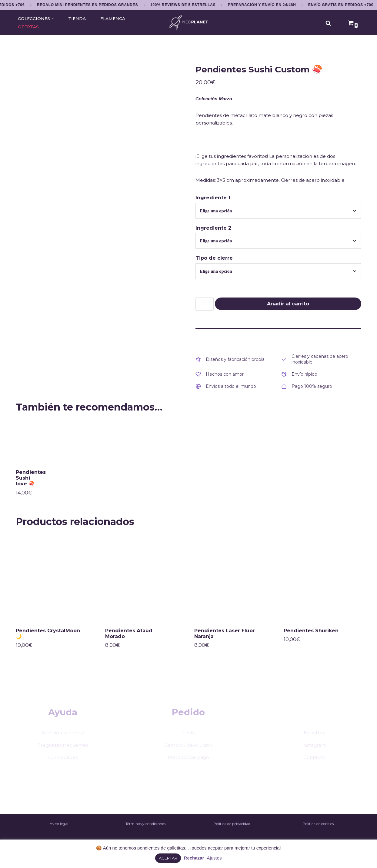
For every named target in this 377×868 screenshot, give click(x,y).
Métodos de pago (189, 769)
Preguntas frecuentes (63, 756)
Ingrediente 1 (213, 204)
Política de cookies (318, 836)
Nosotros (314, 744)
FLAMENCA (114, 18)
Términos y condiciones (145, 836)
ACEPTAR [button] (168, 858)
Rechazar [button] (194, 858)
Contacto (314, 769)
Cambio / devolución (188, 756)
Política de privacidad (232, 836)
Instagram (314, 756)
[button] (53, 19)
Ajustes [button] (214, 858)
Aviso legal (59, 836)
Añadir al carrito (288, 312)
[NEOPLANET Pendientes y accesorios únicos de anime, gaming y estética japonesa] (189, 23)
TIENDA (78, 18)
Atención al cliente (63, 744)
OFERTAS (29, 27)
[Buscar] (328, 23)
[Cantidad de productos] (205, 312)
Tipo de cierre (214, 266)
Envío (189, 744)
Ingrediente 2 (213, 235)
